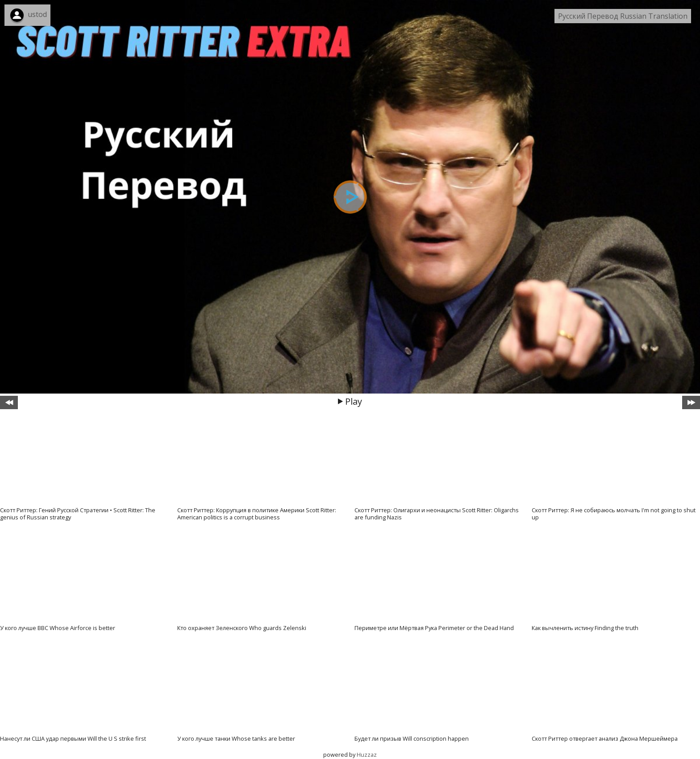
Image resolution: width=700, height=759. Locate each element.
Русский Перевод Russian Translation (623, 16)
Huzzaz (367, 755)
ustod (37, 14)
